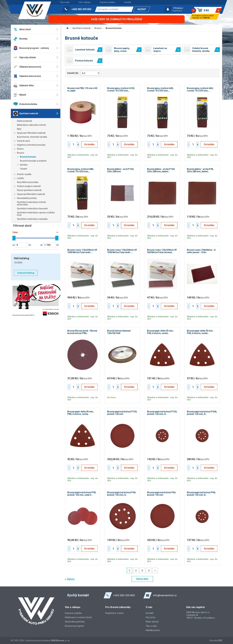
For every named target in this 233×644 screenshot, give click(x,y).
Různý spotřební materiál (29, 190)
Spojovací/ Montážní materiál (31, 133)
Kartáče (24, 165)
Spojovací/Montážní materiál (31, 194)
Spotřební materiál (81, 28)
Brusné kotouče (28, 157)
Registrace (177, 11)
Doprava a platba (107, 2)
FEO (220, 640)
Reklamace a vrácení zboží (78, 617)
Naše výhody (152, 622)
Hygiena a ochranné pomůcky (31, 145)
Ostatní (24, 169)
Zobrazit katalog (26, 273)
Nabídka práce (153, 630)
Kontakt (128, 2)
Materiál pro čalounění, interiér (32, 125)
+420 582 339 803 (81, 9)
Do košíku (89, 144)
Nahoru (71, 579)
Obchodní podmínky (75, 622)
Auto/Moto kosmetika (28, 182)
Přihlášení (178, 8)
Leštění (20, 178)
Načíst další (142, 579)
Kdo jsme (150, 617)
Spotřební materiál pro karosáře (32, 209)
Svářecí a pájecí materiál (29, 186)
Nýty (19, 129)
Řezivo (20, 149)
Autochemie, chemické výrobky (32, 137)
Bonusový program (74, 626)
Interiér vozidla (24, 174)
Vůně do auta (23, 141)
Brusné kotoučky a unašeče (33, 161)
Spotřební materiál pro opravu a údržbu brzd (36, 214)
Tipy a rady (65, 2)
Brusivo (21, 153)
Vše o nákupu (85, 2)
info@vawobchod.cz (165, 595)
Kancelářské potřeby (27, 198)
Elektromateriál (24, 121)
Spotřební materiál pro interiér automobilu (32, 203)
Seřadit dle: (73, 73)
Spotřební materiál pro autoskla (32, 219)
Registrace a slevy (114, 613)
